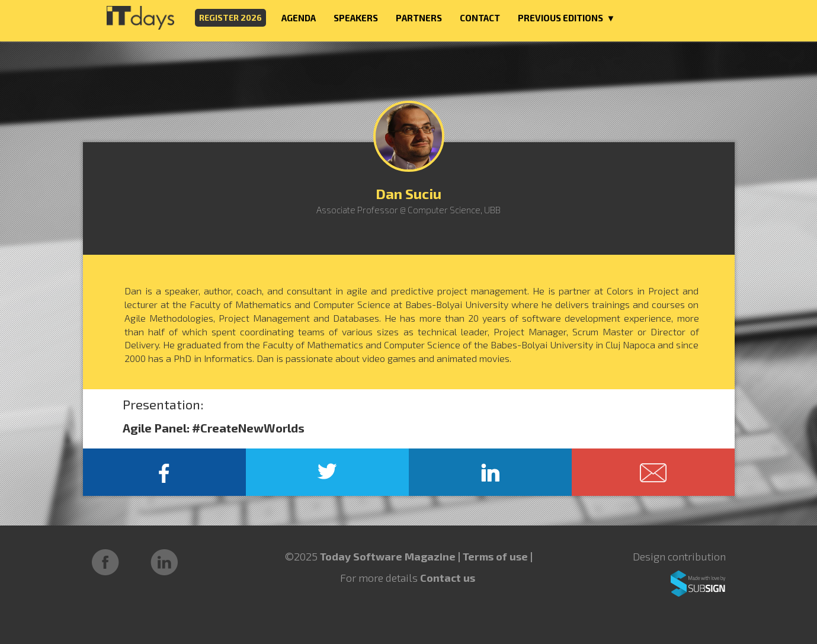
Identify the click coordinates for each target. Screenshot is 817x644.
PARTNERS (419, 18)
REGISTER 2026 (230, 17)
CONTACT (480, 18)
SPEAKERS (356, 18)
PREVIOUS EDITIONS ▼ (567, 18)
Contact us (448, 578)
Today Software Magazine (388, 556)
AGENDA (299, 18)
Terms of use (496, 556)
